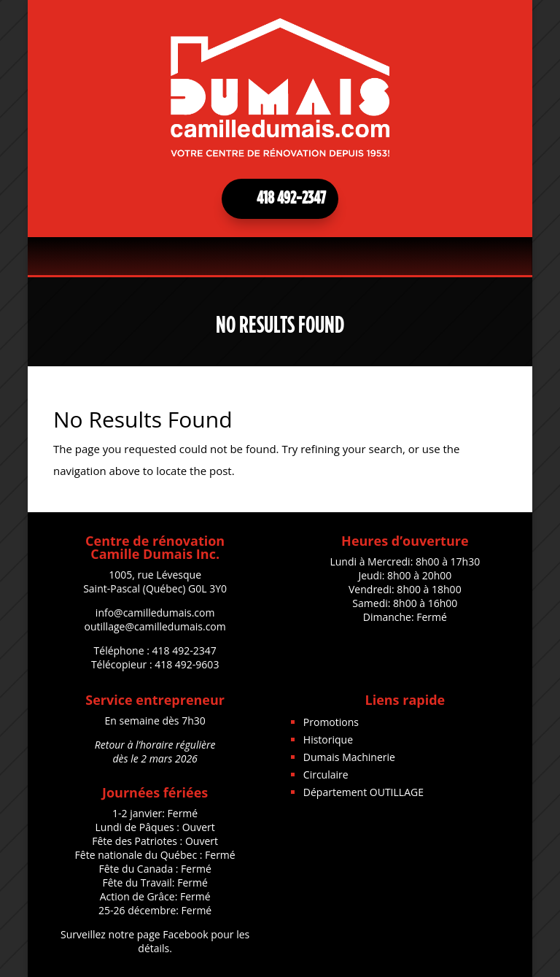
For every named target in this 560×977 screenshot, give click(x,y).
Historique (328, 739)
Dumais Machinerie (349, 757)
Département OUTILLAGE (363, 792)
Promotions (331, 722)
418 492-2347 (291, 198)
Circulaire (326, 775)
